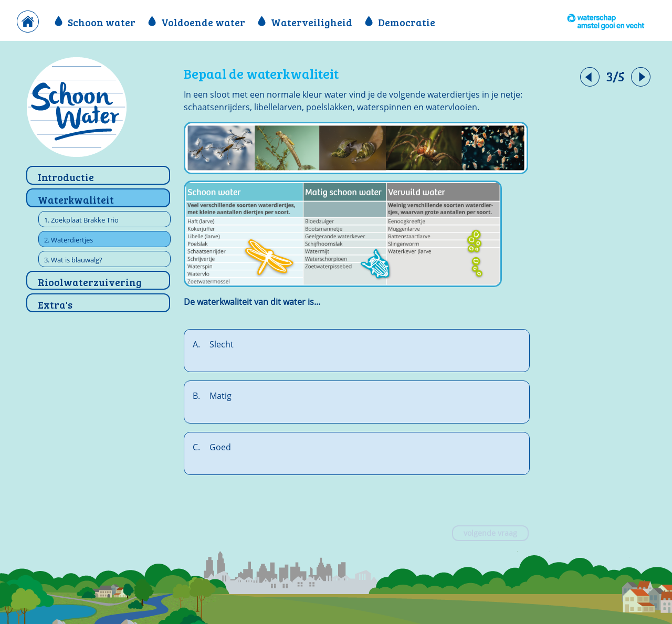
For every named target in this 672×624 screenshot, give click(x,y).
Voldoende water (198, 22)
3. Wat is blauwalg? (73, 260)
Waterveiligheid (306, 22)
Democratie (400, 22)
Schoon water (96, 22)
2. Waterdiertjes (69, 240)
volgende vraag (490, 533)
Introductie (66, 177)
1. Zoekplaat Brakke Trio (81, 220)
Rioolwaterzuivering (90, 282)
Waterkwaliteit (76, 199)
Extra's (55, 304)
